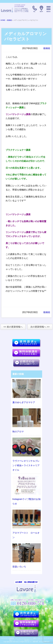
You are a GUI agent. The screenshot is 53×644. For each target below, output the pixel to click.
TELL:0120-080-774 (34, 9)
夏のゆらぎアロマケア (24, 402)
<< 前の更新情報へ (13, 327)
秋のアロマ (18, 432)
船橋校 (10, 20)
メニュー (48, 9)
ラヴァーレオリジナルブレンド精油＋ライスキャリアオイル (26, 465)
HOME (3, 20)
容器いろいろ (19, 567)
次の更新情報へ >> (40, 327)
